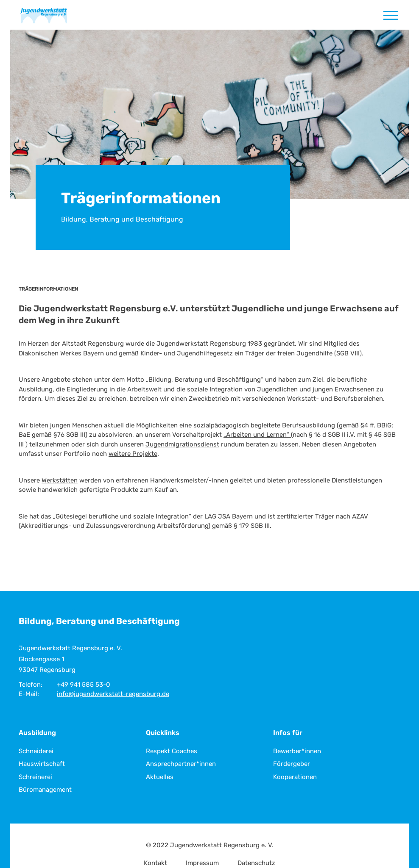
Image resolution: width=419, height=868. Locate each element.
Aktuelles (160, 777)
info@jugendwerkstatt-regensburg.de (113, 694)
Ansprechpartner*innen (181, 764)
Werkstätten (60, 480)
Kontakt (155, 863)
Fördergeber (292, 764)
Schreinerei (35, 777)
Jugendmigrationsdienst (182, 444)
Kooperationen (295, 777)
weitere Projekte (133, 454)
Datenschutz (256, 863)
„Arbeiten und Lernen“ (257, 435)
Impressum (202, 863)
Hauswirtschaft (42, 764)
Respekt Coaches (172, 751)
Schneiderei (36, 751)
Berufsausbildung (309, 425)
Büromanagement (45, 790)
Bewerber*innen (297, 751)
